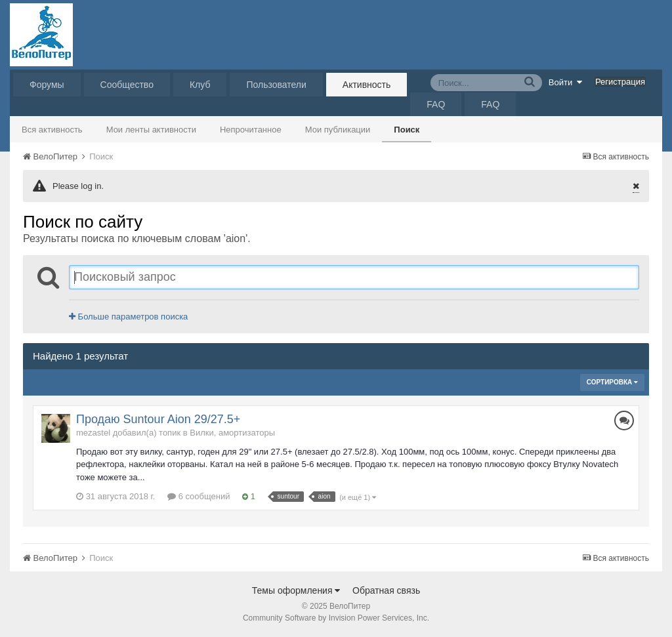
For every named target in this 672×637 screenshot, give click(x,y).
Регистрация (620, 82)
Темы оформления (296, 590)
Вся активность (52, 130)
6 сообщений (199, 496)
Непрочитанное (251, 130)
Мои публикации (338, 130)
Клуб (200, 85)
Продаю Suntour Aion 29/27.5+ (158, 419)
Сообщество (127, 85)
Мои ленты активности (151, 130)
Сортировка (612, 382)
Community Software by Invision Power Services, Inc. (336, 618)
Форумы (47, 85)
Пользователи (276, 85)
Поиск (407, 130)
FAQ (436, 104)
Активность (367, 85)
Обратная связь (386, 590)
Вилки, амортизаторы (232, 433)
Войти (566, 82)
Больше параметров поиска (128, 317)
